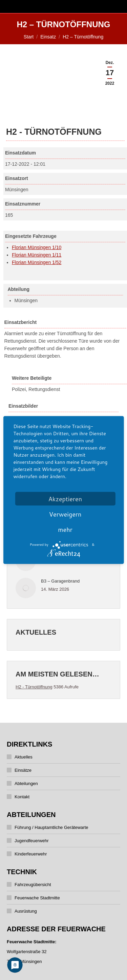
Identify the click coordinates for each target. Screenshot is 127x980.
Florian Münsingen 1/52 (37, 262)
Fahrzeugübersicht (33, 885)
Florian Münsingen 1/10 (37, 247)
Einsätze (23, 770)
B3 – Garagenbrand (60, 581)
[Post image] (26, 588)
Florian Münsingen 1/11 (37, 255)
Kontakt (22, 797)
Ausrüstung (26, 911)
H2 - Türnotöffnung (34, 687)
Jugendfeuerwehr (31, 841)
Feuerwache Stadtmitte (37, 898)
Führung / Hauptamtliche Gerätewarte (51, 827)
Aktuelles (24, 757)
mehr (65, 529)
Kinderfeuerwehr (31, 854)
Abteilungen (26, 783)
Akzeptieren (65, 499)
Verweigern (65, 514)
